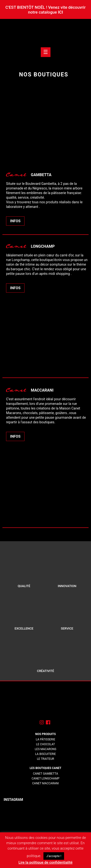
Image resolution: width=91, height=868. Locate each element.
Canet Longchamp (45, 778)
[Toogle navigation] (46, 52)
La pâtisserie (45, 739)
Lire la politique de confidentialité (45, 862)
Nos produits (45, 734)
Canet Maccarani (46, 783)
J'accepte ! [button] (54, 856)
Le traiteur (45, 759)
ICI (61, 12)
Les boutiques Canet (45, 768)
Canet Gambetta (46, 774)
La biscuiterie (45, 754)
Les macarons (45, 749)
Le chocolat (46, 744)
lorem (45, 788)
